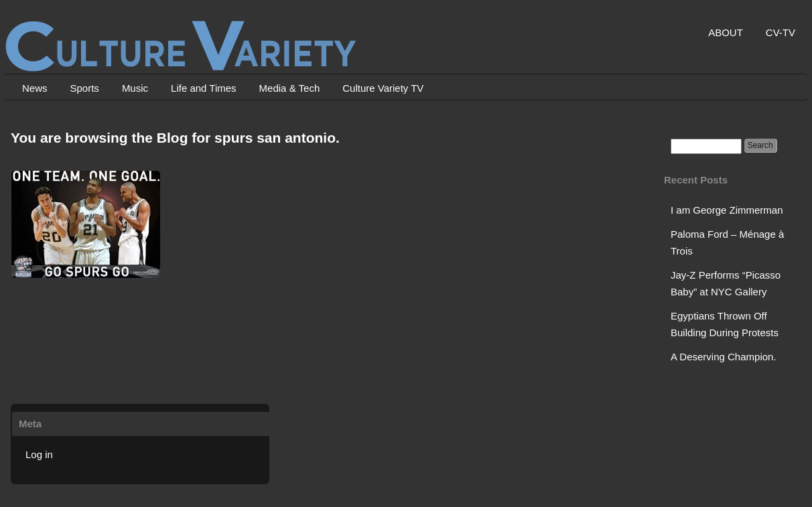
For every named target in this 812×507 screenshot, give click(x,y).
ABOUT (726, 32)
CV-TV (781, 32)
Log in (39, 454)
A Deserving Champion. (724, 357)
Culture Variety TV (383, 88)
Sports (85, 88)
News (35, 88)
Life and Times (204, 88)
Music (135, 88)
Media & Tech (290, 88)
